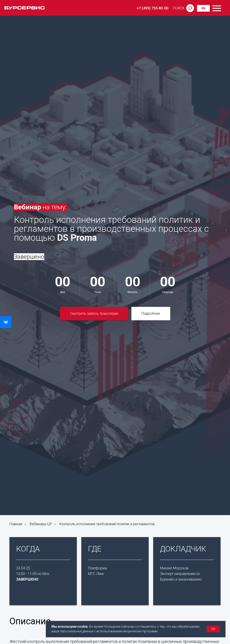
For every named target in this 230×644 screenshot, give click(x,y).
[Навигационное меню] (223, 8)
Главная (16, 524)
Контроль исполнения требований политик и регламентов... (108, 524)
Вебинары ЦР (41, 524)
